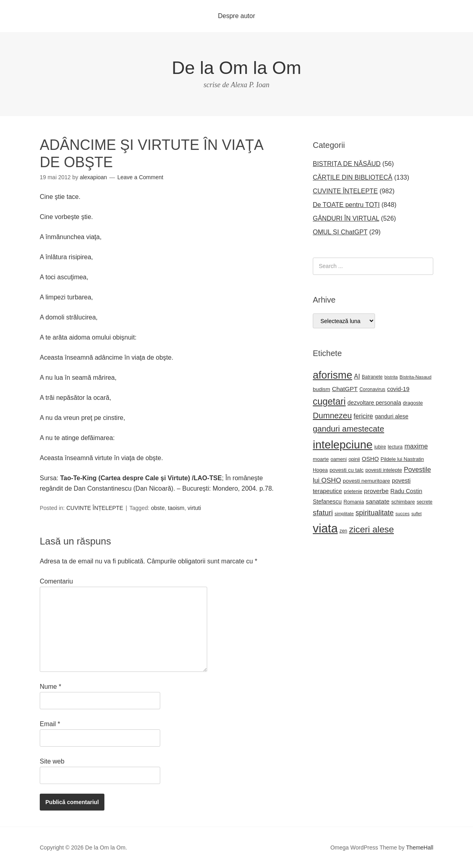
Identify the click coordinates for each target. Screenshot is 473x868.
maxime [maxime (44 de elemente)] (416, 446)
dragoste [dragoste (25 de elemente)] (413, 403)
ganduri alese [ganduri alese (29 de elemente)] (392, 416)
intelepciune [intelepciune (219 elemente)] (343, 445)
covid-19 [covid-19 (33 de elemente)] (398, 389)
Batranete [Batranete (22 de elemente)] (372, 377)
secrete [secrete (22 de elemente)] (425, 502)
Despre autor (237, 16)
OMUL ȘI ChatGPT (340, 232)
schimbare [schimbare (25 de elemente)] (403, 502)
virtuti (194, 508)
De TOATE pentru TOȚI (346, 205)
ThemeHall (420, 848)
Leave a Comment (140, 177)
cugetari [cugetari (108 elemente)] (329, 401)
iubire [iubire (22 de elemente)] (380, 447)
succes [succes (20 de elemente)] (403, 514)
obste (158, 508)
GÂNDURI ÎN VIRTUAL (346, 218)
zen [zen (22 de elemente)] (343, 531)
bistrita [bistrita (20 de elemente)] (391, 377)
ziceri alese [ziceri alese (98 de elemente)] (371, 529)
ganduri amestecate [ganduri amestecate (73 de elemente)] (349, 429)
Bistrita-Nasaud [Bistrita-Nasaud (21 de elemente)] (415, 377)
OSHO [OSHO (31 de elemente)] (370, 459)
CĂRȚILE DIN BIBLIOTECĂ (353, 177)
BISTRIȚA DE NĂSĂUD (347, 164)
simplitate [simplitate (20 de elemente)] (344, 514)
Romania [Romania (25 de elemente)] (354, 502)
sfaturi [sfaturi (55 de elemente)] (323, 513)
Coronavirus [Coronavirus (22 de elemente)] (372, 389)
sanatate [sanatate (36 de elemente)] (378, 501)
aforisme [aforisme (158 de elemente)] (332, 375)
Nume (50, 687)
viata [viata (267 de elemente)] (325, 528)
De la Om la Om (237, 68)
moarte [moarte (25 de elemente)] (321, 459)
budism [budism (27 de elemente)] (321, 389)
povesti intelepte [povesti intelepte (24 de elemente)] (384, 470)
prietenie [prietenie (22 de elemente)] (353, 491)
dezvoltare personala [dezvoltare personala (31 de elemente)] (374, 403)
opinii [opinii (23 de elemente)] (354, 459)
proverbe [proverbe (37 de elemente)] (376, 491)
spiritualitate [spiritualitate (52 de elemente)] (374, 513)
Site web (52, 761)
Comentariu (56, 581)
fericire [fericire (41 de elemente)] (364, 416)
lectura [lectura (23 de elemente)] (395, 447)
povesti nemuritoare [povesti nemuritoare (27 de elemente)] (367, 481)
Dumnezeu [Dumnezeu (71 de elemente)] (332, 416)
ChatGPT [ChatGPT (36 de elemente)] (345, 389)
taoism (176, 508)
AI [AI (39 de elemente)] (357, 376)
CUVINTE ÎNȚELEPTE (95, 508)
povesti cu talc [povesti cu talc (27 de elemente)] (347, 470)
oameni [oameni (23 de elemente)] (338, 459)
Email (50, 724)
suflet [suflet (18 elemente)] (416, 514)
